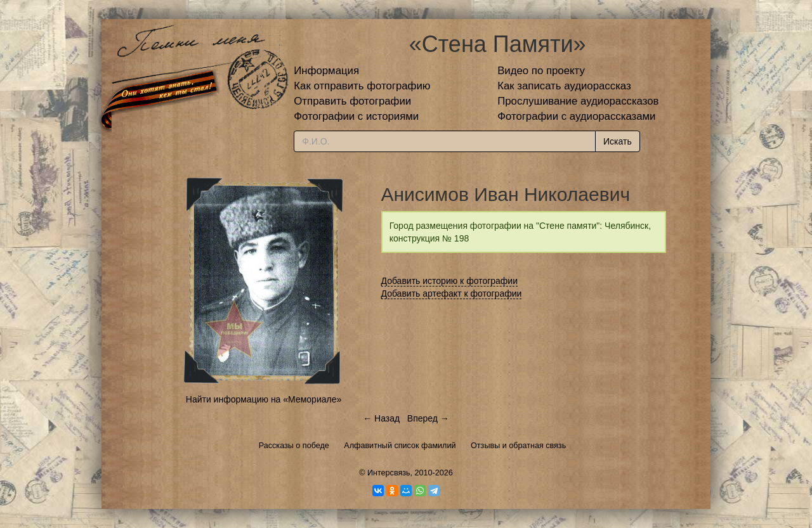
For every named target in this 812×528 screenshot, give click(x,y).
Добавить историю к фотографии (450, 281)
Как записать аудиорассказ (564, 86)
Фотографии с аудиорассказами (576, 116)
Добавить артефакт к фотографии (452, 293)
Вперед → (428, 418)
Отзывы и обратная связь (518, 446)
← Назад (381, 418)
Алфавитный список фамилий (400, 446)
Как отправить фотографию (362, 86)
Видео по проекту (541, 71)
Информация (326, 71)
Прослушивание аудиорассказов (578, 101)
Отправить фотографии (352, 101)
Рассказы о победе (294, 446)
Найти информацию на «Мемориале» (264, 399)
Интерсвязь (389, 473)
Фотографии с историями (356, 116)
